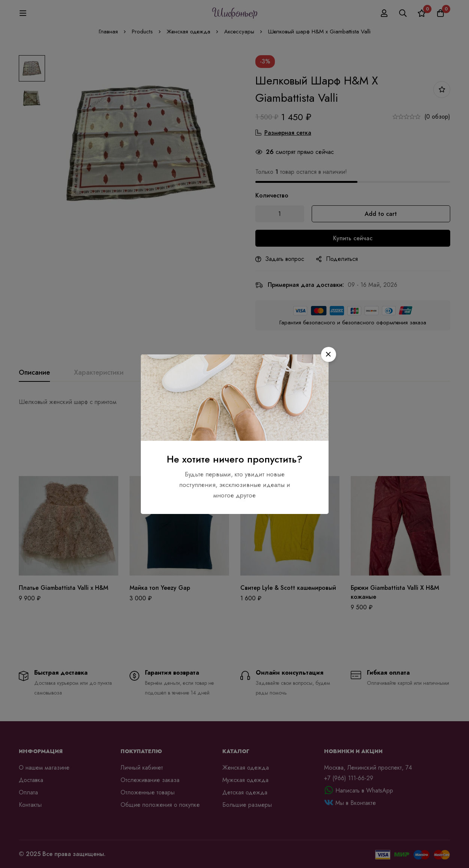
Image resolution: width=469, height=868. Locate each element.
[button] (329, 354)
